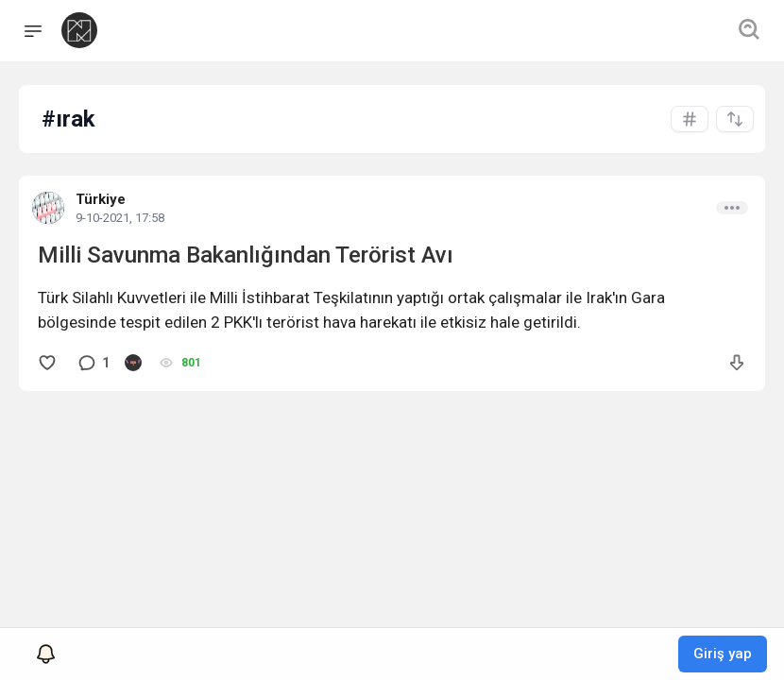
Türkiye (101, 199)
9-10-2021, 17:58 (120, 218)
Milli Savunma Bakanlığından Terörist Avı (246, 255)
